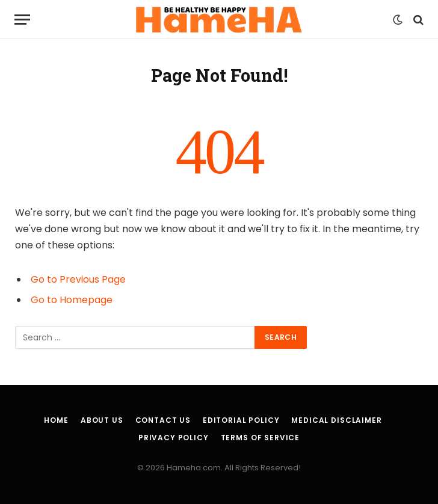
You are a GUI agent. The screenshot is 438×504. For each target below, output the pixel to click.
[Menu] (22, 20)
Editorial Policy (241, 420)
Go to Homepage (72, 300)
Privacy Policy (174, 438)
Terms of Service (260, 438)
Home (56, 420)
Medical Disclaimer (336, 420)
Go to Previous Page (78, 279)
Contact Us (163, 420)
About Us (102, 420)
